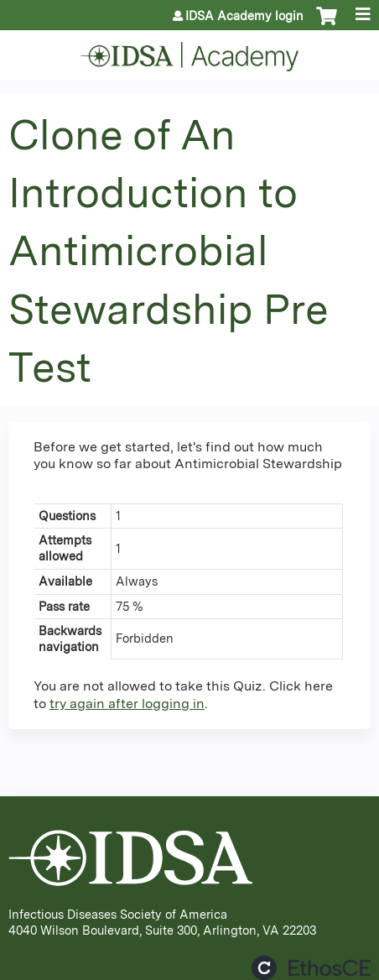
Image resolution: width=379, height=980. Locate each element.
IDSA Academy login (244, 16)
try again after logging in (127, 704)
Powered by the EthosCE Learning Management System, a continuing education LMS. (311, 968)
